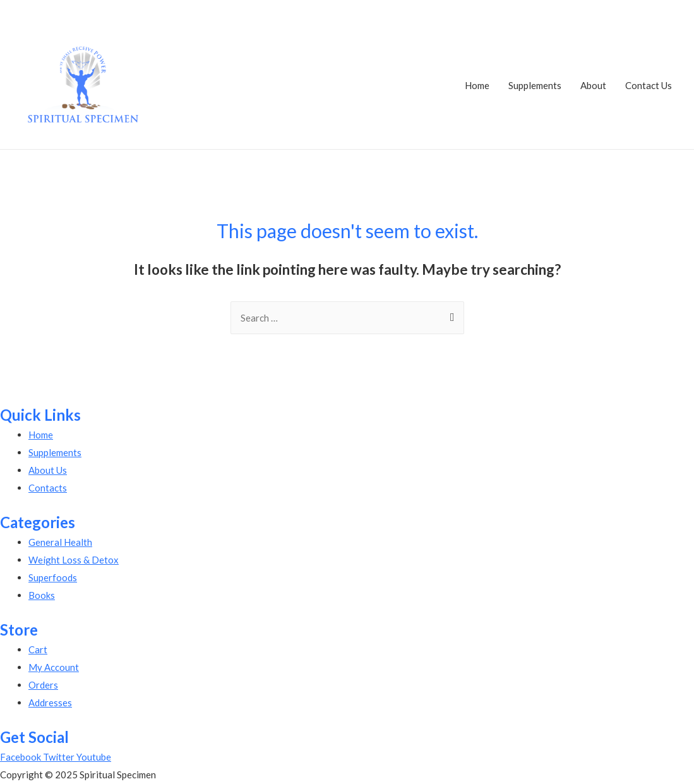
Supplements (535, 85)
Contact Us (649, 85)
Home (477, 85)
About (593, 85)
